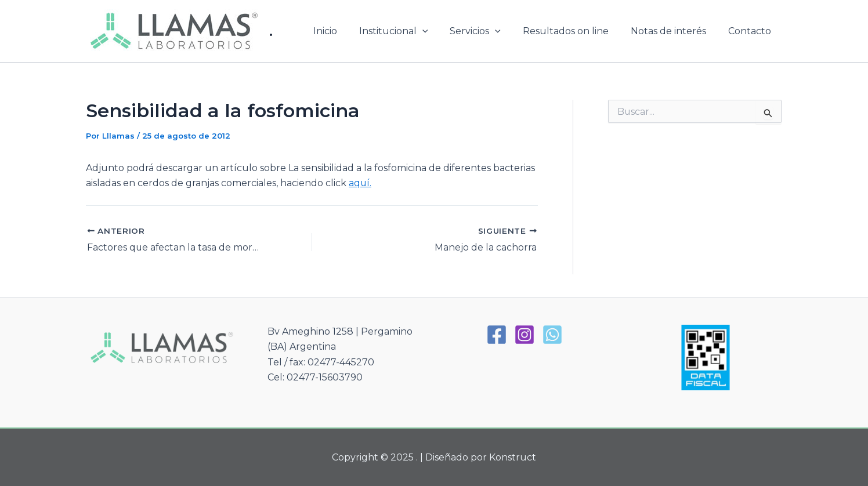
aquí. (360, 183)
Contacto (751, 31)
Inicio (344, 31)
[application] (438, 31)
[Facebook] (497, 333)
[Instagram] (525, 333)
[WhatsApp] (552, 333)
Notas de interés (674, 31)
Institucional (409, 31)
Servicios (487, 31)
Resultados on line (574, 31)
